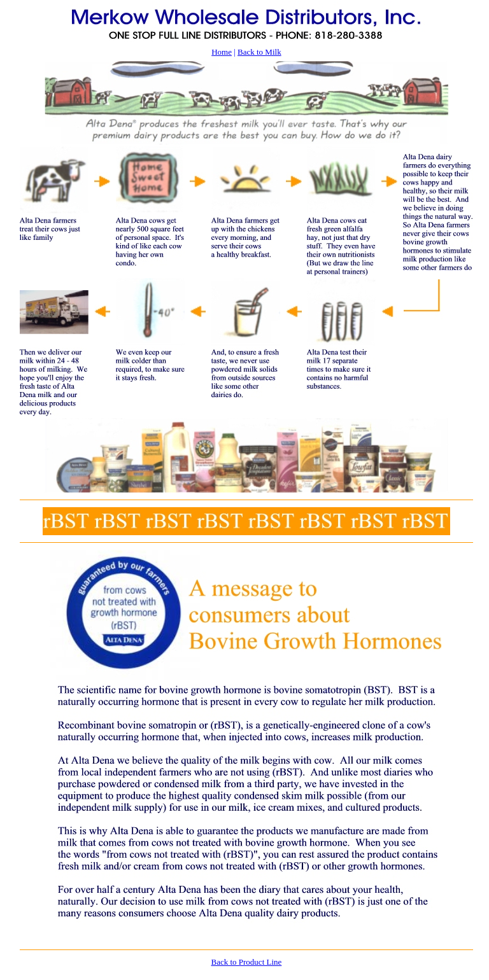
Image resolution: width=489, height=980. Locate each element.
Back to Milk (259, 52)
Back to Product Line (246, 962)
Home (222, 52)
